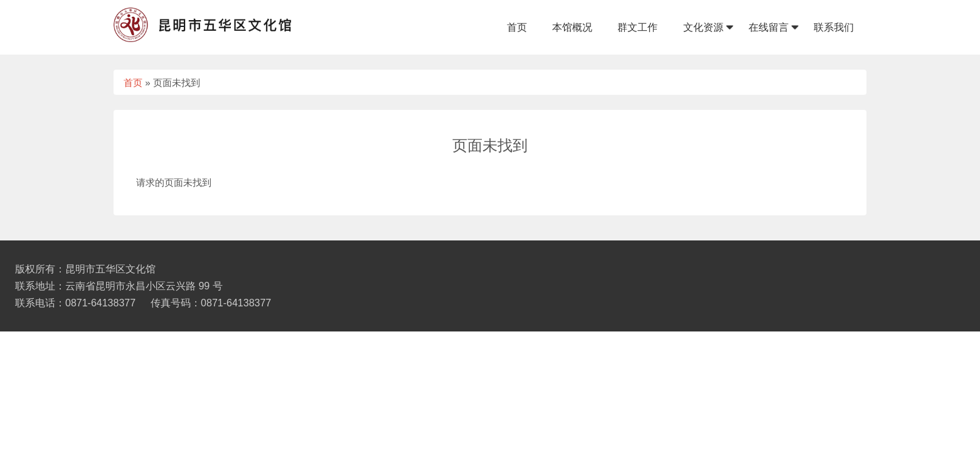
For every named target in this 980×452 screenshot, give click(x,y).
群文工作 (637, 27)
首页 (517, 27)
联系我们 (834, 27)
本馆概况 (572, 27)
